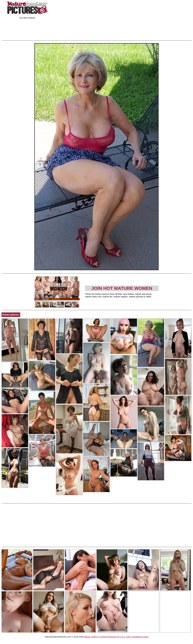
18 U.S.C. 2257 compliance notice (133, 637)
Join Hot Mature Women (122, 288)
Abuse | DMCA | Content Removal (100, 637)
